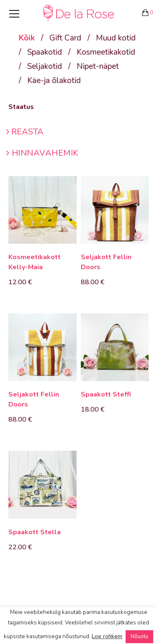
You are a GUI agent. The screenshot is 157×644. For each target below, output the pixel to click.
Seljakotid (45, 66)
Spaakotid (45, 52)
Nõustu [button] (139, 636)
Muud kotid (116, 38)
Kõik (27, 38)
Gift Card (65, 38)
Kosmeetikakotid (106, 52)
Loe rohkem (107, 636)
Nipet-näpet (98, 66)
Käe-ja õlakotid (54, 81)
